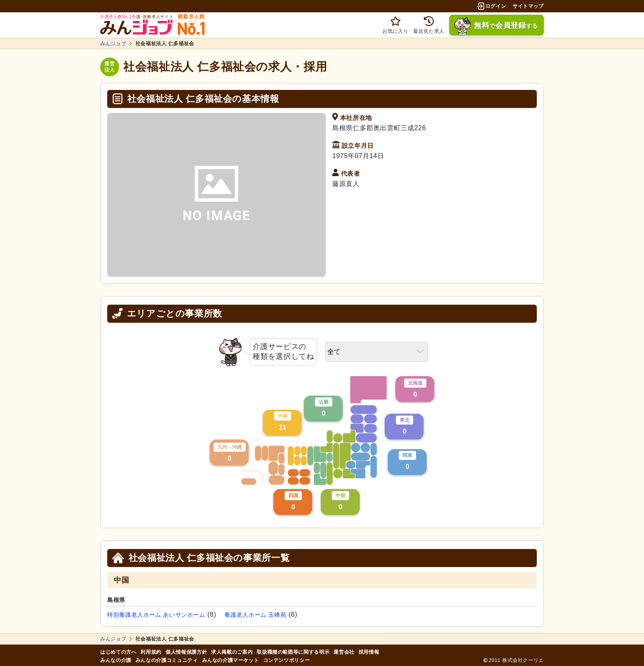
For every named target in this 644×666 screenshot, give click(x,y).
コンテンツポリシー (287, 660)
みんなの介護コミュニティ (167, 660)
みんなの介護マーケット (231, 660)
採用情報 (369, 652)
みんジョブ (113, 44)
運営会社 (344, 652)
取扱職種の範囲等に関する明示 (293, 652)
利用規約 (151, 652)
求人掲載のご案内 (232, 652)
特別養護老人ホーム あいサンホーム (156, 615)
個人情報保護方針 (186, 652)
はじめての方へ (118, 652)
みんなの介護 (116, 660)
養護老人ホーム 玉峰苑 (255, 615)
